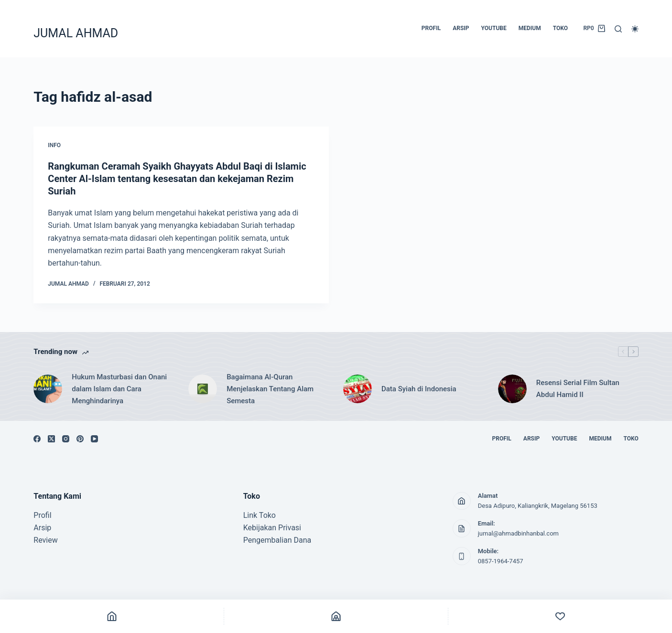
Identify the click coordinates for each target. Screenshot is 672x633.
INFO (54, 145)
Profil (42, 515)
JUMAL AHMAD (76, 33)
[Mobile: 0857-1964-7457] (462, 556)
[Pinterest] (80, 439)
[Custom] (560, 616)
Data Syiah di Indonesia (419, 389)
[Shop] (336, 616)
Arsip (42, 528)
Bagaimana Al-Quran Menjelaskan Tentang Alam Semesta (270, 389)
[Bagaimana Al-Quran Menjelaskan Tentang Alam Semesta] (203, 389)
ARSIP (461, 28)
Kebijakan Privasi (272, 528)
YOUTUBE (494, 28)
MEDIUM (530, 28)
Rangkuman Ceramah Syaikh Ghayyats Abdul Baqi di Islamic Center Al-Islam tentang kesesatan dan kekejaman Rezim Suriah (177, 179)
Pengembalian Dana (277, 540)
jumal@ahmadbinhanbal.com (518, 533)
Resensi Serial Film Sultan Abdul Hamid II (578, 389)
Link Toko (260, 515)
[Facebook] (37, 439)
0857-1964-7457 (501, 561)
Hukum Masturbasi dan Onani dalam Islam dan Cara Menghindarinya (119, 389)
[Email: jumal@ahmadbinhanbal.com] (462, 528)
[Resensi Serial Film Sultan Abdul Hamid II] (512, 389)
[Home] (112, 616)
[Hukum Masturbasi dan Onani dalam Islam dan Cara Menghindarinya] (48, 389)
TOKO (560, 28)
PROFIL (431, 28)
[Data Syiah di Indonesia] (358, 389)
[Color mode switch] (635, 29)
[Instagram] (66, 439)
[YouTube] (94, 439)
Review (45, 540)
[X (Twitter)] (51, 439)
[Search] (618, 29)
